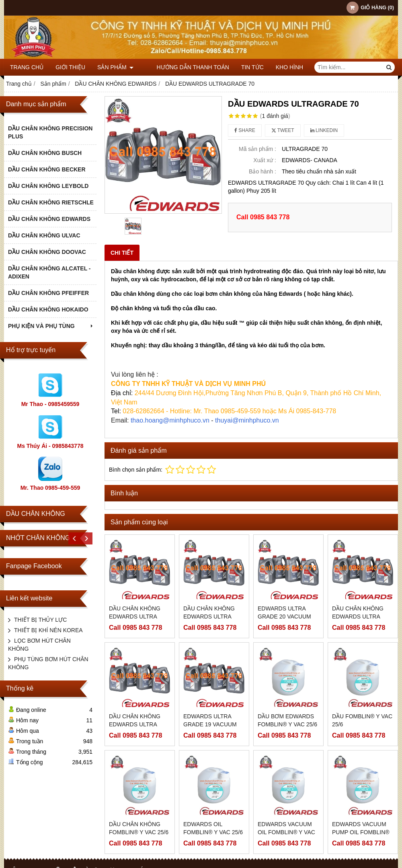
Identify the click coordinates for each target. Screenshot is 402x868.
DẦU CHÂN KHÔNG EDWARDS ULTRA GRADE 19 (135, 724)
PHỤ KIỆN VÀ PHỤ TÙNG (51, 326)
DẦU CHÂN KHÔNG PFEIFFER (48, 293)
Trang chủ (27, 67)
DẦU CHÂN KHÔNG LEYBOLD (48, 186)
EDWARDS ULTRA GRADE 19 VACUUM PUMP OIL (210, 724)
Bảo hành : (263, 171)
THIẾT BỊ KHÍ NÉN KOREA (48, 630)
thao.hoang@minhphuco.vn (170, 420)
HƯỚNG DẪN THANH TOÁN (182, 67)
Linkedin (324, 130)
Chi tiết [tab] (122, 253)
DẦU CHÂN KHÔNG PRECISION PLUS (50, 132)
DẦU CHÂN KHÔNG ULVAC (44, 235)
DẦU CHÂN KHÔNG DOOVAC (47, 252)
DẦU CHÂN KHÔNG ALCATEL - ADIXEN (49, 272)
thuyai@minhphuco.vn (247, 420)
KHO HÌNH (279, 67)
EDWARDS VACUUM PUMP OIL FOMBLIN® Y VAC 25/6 (361, 832)
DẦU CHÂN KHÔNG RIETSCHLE (51, 202)
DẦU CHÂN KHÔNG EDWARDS (49, 219)
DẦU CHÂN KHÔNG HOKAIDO (48, 309)
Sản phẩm (115, 67)
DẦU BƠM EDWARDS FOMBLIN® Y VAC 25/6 (287, 720)
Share (245, 130)
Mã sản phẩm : (257, 149)
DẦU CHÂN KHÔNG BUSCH (45, 153)
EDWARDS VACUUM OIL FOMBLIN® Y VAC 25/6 (286, 832)
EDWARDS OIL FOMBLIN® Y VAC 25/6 (213, 828)
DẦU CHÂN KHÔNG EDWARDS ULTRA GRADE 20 (135, 616)
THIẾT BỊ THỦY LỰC (40, 620)
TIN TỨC (242, 67)
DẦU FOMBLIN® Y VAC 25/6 (362, 720)
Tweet (283, 130)
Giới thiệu (70, 67)
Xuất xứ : (265, 160)
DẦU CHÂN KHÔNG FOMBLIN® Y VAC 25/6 (139, 828)
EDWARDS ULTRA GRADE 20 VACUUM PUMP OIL (284, 616)
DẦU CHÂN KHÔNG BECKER (47, 169)
